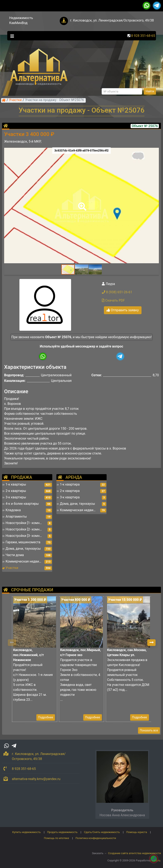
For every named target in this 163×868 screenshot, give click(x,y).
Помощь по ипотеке (56, 838)
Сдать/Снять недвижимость (102, 832)
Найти (150, 91)
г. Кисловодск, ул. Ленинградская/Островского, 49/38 (112, 20)
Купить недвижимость (26, 832)
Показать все (149, 730)
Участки (15, 100)
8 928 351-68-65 (143, 36)
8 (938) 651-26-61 (117, 292)
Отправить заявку (123, 310)
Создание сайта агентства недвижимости (134, 853)
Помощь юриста (137, 832)
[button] (81, 204)
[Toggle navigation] (11, 36)
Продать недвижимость (62, 832)
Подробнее (46, 717)
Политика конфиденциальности (96, 838)
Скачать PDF (113, 300)
